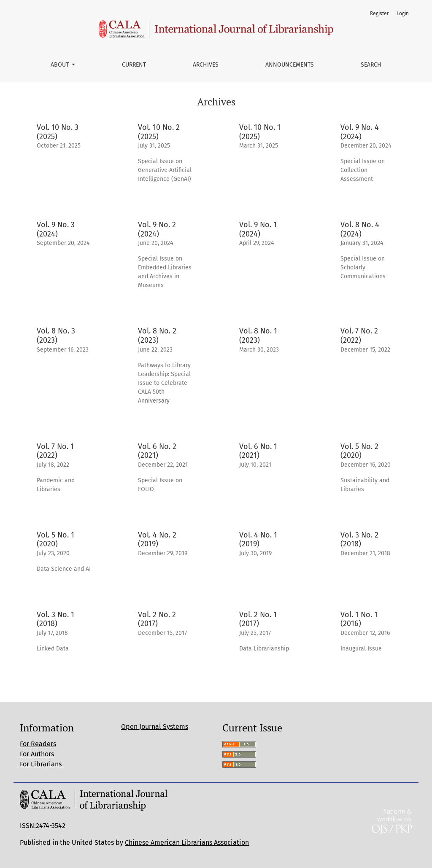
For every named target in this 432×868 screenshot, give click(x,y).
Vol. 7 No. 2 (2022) (359, 336)
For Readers (38, 744)
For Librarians (41, 764)
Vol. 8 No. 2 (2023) (157, 336)
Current (134, 65)
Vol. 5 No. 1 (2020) (55, 540)
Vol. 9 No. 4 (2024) (360, 132)
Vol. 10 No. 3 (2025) (58, 132)
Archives (206, 65)
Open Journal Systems (155, 727)
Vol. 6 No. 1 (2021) (258, 451)
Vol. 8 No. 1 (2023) (258, 336)
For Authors (37, 754)
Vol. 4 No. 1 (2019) (258, 540)
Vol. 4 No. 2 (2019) (157, 540)
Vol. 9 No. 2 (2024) (157, 229)
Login (403, 13)
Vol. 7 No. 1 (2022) (55, 451)
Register (379, 13)
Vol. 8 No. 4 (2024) (360, 229)
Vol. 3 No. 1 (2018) (55, 619)
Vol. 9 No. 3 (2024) (56, 229)
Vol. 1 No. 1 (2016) (359, 619)
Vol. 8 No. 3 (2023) (56, 336)
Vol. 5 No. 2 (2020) (359, 451)
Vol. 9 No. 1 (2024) (258, 229)
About (61, 65)
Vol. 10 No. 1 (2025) (260, 132)
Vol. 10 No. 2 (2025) (159, 132)
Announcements (290, 65)
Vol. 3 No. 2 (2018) (359, 540)
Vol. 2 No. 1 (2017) (258, 619)
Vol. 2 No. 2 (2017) (157, 619)
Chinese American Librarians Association (187, 842)
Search (371, 65)
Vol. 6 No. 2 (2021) (157, 451)
